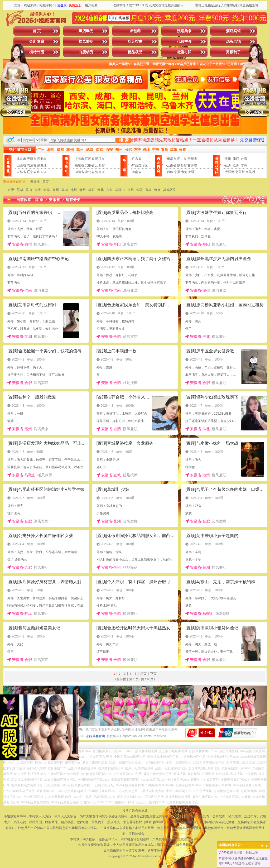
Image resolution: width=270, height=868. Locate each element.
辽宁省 (32, 172)
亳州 (56, 190)
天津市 (32, 159)
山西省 (21, 165)
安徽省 (90, 165)
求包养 (135, 31)
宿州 (131, 190)
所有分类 (73, 200)
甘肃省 (192, 165)
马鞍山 (120, 190)
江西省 (100, 165)
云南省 (172, 165)
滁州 (83, 190)
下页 (153, 674)
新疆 (191, 172)
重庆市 (172, 159)
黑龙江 (42, 165)
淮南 (157, 190)
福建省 (79, 165)
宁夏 (177, 172)
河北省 (42, 159)
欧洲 (236, 165)
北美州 (240, 172)
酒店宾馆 (233, 31)
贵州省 (192, 159)
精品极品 (135, 52)
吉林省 (21, 172)
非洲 (244, 165)
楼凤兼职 (86, 42)
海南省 (137, 172)
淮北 (100, 190)
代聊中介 (184, 42)
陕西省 (182, 165)
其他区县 (170, 190)
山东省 (42, 172)
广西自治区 (140, 165)
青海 (184, 172)
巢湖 (65, 190)
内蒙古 (32, 165)
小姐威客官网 (95, 736)
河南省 (100, 172)
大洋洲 (230, 172)
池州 (74, 190)
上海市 (79, 159)
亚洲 (228, 165)
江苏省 (90, 159)
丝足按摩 (135, 42)
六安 (109, 190)
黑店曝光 (86, 31)
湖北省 (90, 172)
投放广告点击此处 (135, 811)
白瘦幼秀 (86, 52)
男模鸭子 (233, 52)
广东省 (137, 159)
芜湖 (20, 190)
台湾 (244, 159)
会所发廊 (37, 42)
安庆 (38, 190)
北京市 (21, 159)
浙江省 (100, 159)
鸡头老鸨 (233, 42)
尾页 (143, 674)
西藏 (170, 172)
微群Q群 (184, 52)
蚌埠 (47, 190)
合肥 (11, 190)
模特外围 (37, 52)
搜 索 (124, 140)
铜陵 (139, 190)
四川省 (182, 159)
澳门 (236, 159)
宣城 (148, 190)
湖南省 (79, 172)
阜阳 (91, 190)
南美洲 (250, 172)
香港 (228, 159)
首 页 (37, 31)
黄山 (29, 190)
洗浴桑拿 (184, 31)
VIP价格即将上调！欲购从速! (239, 853)
